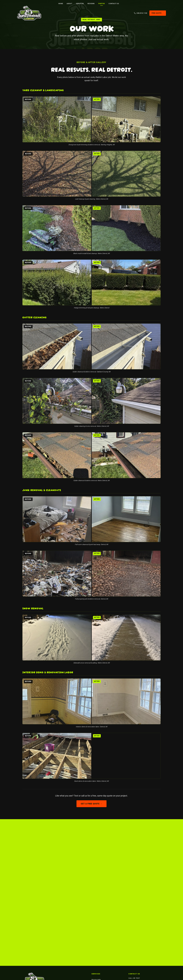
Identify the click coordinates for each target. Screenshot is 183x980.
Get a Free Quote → (91, 804)
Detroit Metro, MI (135, 906)
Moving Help (96, 894)
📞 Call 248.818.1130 (108, 861)
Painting (95, 920)
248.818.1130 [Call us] (140, 13)
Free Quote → (158, 13)
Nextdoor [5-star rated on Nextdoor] (102, 870)
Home (61, 4)
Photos (102, 4)
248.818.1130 (134, 897)
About (70, 4)
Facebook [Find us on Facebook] (69, 913)
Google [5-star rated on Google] (81, 870)
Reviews (91, 4)
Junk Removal (97, 901)
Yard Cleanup (96, 926)
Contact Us (114, 4)
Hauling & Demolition (99, 933)
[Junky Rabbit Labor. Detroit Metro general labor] (31, 13)
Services (80, 4)
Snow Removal (97, 913)
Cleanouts (95, 907)
